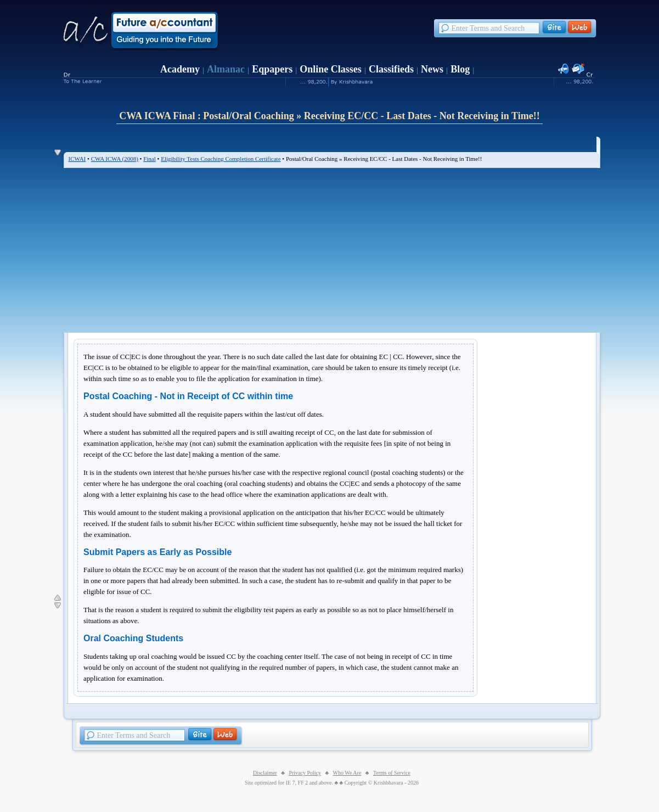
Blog (460, 69)
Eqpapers (272, 69)
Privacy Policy (305, 773)
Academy (180, 69)
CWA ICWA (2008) (115, 159)
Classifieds (391, 69)
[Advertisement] (332, 250)
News (432, 69)
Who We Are (347, 773)
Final (150, 159)
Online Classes (331, 69)
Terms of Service (392, 773)
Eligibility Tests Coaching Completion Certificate (221, 159)
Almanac (226, 69)
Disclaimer (265, 773)
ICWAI (77, 159)
